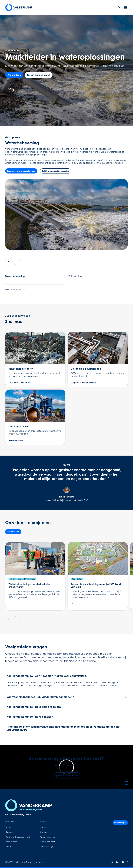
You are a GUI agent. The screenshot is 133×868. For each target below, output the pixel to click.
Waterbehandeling (16, 290)
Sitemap (43, 832)
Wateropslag (75, 276)
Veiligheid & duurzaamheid (18, 837)
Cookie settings (46, 847)
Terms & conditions (48, 842)
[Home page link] (19, 8)
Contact (44, 827)
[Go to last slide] (9, 262)
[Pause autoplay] (10, 90)
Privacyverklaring (47, 837)
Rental (8, 847)
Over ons (9, 832)
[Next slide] (18, 262)
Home (8, 827)
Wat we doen (11, 842)
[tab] (14, 90)
